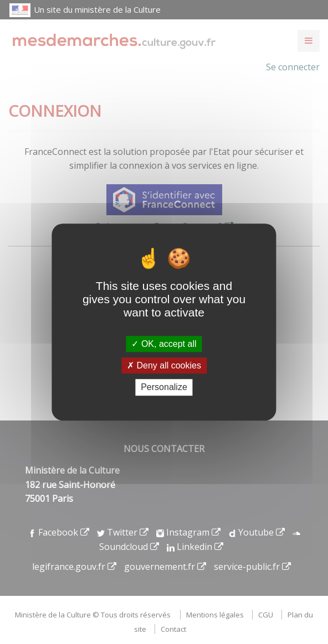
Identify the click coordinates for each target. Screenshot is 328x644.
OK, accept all (164, 344)
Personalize (164, 388)
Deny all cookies (164, 365)
